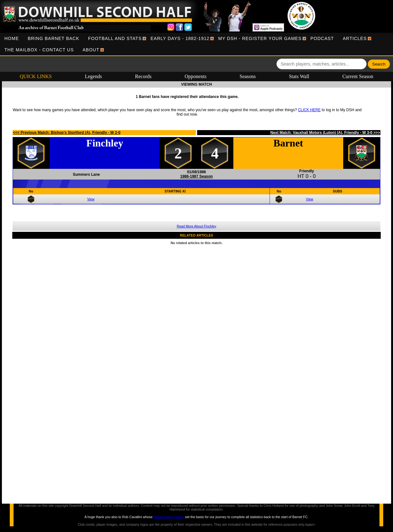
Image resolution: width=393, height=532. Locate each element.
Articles (355, 38)
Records (143, 76)
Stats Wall (299, 76)
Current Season (358, 76)
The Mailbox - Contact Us (39, 50)
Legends (93, 76)
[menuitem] (12, 38)
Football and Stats (115, 38)
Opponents (195, 76)
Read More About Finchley (196, 226)
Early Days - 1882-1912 (180, 38)
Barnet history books (169, 517)
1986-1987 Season (196, 176)
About (91, 50)
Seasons (248, 76)
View (91, 199)
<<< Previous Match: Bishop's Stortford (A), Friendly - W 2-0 (67, 133)
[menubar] (196, 44)
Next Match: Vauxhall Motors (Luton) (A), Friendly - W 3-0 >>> (325, 133)
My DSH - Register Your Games (260, 38)
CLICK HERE (309, 110)
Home (12, 38)
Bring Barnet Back (54, 38)
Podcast (322, 38)
